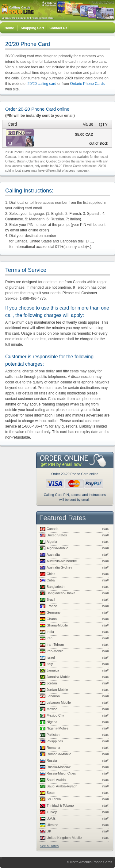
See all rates (49, 846)
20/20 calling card (42, 84)
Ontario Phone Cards (87, 84)
